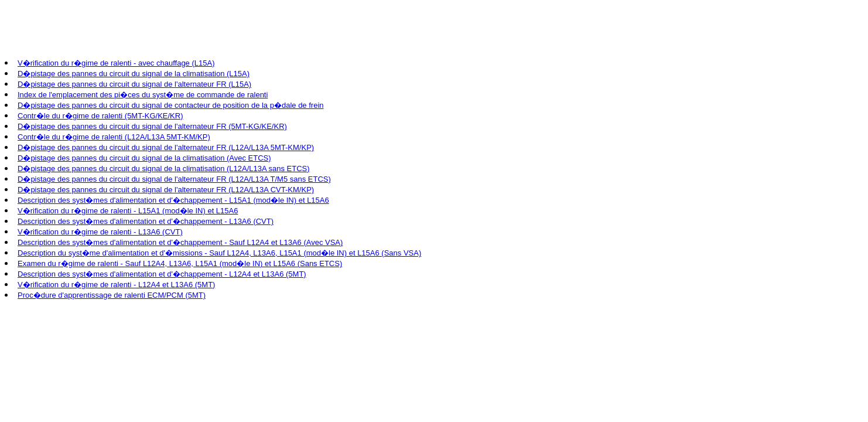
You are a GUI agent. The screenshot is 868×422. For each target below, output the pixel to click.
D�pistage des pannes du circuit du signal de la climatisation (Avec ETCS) (144, 158)
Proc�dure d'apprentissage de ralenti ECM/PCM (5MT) (112, 295)
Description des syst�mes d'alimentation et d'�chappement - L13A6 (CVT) (146, 221)
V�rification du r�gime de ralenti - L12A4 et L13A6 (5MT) (116, 285)
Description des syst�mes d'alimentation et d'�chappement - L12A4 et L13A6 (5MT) (162, 274)
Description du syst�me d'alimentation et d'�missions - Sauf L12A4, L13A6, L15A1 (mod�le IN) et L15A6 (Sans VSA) (219, 253)
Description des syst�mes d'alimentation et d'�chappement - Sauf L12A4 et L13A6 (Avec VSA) (180, 242)
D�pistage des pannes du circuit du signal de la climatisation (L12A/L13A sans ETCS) (164, 169)
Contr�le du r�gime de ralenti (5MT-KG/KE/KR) (100, 116)
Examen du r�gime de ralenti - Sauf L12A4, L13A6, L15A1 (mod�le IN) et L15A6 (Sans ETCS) (180, 263)
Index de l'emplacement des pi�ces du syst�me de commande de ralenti (143, 95)
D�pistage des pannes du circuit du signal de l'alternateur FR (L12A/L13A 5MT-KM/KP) (166, 147)
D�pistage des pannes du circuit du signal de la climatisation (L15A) (134, 74)
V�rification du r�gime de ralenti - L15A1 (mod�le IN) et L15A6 (128, 211)
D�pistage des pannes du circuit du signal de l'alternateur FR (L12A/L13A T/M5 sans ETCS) (174, 179)
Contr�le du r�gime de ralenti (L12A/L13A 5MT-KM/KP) (114, 137)
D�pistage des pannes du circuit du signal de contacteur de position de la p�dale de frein (171, 105)
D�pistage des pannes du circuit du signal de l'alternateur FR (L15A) (134, 84)
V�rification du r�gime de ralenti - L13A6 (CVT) (100, 232)
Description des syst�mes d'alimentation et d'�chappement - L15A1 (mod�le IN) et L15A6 (173, 200)
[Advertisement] (218, 31)
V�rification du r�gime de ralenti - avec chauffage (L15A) (116, 63)
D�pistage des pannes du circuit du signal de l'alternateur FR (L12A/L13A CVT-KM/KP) (166, 190)
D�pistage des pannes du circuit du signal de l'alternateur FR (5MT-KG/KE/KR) (152, 126)
